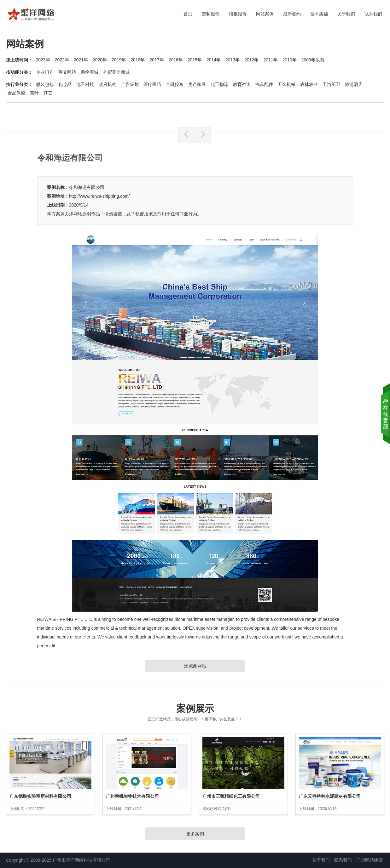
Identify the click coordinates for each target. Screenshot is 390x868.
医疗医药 (152, 84)
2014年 (214, 60)
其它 (48, 93)
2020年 (100, 60)
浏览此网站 (195, 666)
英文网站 (67, 72)
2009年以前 (313, 60)
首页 (188, 14)
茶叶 (34, 93)
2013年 (233, 60)
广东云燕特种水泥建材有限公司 (330, 796)
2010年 (290, 60)
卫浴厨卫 (331, 84)
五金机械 (287, 84)
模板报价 (238, 14)
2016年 (176, 60)
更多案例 (195, 834)
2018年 (138, 60)
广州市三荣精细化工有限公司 (231, 796)
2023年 (43, 60)
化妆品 (65, 84)
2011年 (270, 60)
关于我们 (346, 14)
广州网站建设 (370, 860)
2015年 (195, 60)
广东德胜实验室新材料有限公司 (40, 796)
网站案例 (265, 14)
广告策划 (130, 84)
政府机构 (108, 84)
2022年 (62, 60)
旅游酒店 (354, 84)
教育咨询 (242, 84)
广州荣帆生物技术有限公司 (132, 796)
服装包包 (45, 84)
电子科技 (85, 84)
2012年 (251, 60)
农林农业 (309, 84)
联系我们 (373, 14)
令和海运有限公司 (87, 187)
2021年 (81, 60)
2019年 (119, 60)
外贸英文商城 (116, 72)
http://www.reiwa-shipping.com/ (99, 196)
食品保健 (16, 93)
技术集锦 (319, 14)
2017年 (157, 60)
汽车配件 (264, 84)
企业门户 (45, 72)
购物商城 (90, 72)
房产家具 (197, 84)
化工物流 (219, 84)
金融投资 (175, 84)
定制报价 (211, 14)
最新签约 (292, 14)
